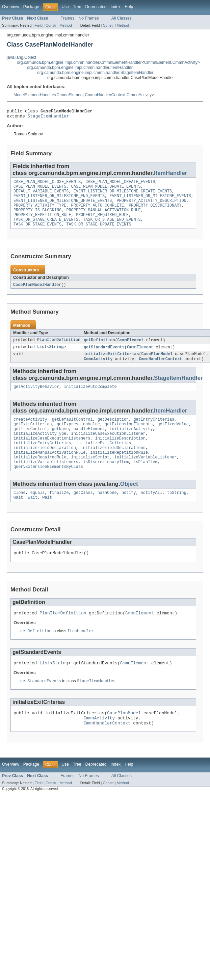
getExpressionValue (78, 437)
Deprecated (96, 7)
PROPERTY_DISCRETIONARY (155, 211)
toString (177, 512)
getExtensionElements (129, 437)
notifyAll (152, 512)
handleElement (89, 442)
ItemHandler (170, 175)
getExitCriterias (33, 437)
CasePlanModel (157, 364)
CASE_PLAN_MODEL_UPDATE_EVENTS (106, 190)
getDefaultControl (72, 431)
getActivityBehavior (36, 398)
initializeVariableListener (145, 475)
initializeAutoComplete (90, 398)
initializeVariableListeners (46, 480)
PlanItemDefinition (59, 349)
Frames (67, 18)
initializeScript (90, 475)
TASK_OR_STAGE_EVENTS (37, 233)
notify (129, 512)
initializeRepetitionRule (119, 469)
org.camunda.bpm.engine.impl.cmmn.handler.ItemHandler (80, 68)
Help (129, 7)
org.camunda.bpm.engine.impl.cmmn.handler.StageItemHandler (95, 73)
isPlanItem (145, 480)
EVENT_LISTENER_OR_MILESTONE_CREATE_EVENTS (123, 195)
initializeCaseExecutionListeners (52, 453)
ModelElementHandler (34, 95)
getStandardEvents (104, 357)
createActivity (30, 431)
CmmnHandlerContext (105, 95)
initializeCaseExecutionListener (108, 448)
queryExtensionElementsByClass (48, 485)
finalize (59, 512)
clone (20, 512)
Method (65, 25)
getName (60, 442)
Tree (77, 7)
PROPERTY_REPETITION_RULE (42, 222)
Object (129, 503)
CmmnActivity (185, 62)
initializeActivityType (40, 448)
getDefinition (99, 349)
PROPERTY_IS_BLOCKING (37, 217)
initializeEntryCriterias (42, 458)
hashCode (107, 512)
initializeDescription (120, 453)
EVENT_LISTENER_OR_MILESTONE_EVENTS (150, 201)
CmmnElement (158, 62)
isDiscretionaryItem (106, 480)
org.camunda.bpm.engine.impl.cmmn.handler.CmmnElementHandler (79, 62)
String (57, 357)
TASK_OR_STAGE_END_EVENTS (112, 228)
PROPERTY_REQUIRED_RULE (102, 222)
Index (115, 7)
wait (18, 518)
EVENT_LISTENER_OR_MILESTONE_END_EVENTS (59, 201)
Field (38, 25)
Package (31, 7)
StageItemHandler (48, 118)
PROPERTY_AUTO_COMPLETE (98, 211)
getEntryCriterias (154, 431)
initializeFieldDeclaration (45, 464)
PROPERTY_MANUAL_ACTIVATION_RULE (103, 217)
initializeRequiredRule (40, 475)
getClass (83, 512)
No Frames (89, 18)
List (42, 357)
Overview (11, 7)
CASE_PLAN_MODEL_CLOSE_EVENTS (47, 184)
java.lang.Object (21, 57)
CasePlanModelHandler (37, 294)
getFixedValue (173, 437)
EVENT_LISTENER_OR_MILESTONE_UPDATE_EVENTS (63, 206)
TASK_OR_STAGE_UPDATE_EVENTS (99, 233)
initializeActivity (131, 442)
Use (65, 7)
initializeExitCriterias (111, 364)
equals (38, 512)
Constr (51, 25)
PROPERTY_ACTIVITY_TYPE (40, 211)
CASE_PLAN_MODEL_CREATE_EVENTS (120, 184)
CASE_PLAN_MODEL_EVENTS (40, 190)
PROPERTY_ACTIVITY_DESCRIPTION (152, 206)
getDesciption (113, 431)
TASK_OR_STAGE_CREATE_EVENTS (46, 228)
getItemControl (30, 442)
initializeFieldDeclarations (113, 464)
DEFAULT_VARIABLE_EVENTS (41, 195)
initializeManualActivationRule (49, 469)
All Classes (122, 18)
